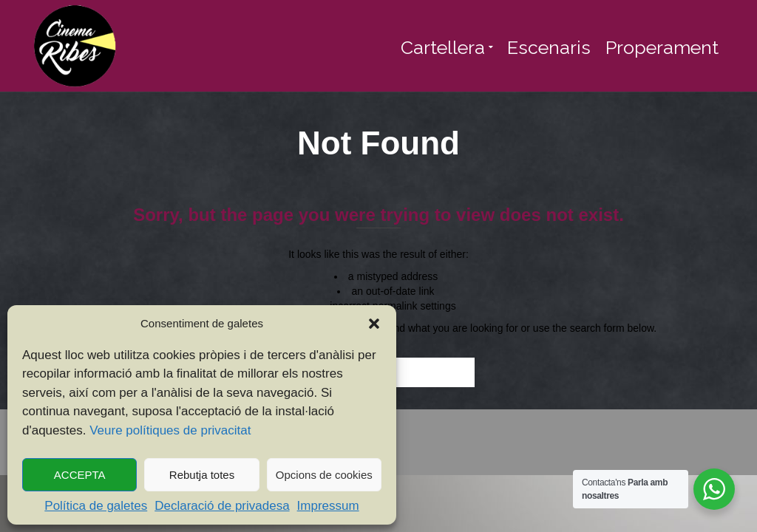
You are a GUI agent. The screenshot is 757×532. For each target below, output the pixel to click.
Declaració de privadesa (222, 506)
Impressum (328, 506)
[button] (374, 324)
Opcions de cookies (324, 475)
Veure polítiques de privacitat (170, 430)
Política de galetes (96, 506)
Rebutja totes (202, 475)
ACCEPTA (80, 475)
